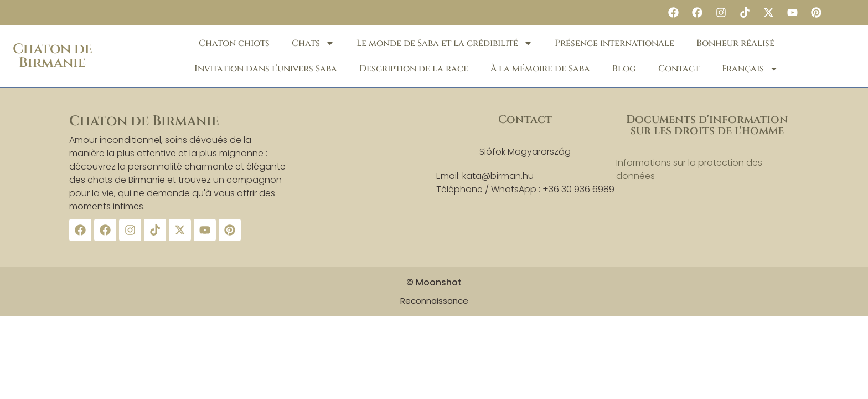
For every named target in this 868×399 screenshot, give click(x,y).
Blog (624, 69)
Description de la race (414, 69)
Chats (313, 43)
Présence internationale (614, 43)
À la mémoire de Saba (540, 69)
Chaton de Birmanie (53, 56)
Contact (679, 69)
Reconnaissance (434, 301)
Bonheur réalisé (735, 43)
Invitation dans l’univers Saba (266, 69)
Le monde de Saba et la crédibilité (445, 43)
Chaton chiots (234, 43)
